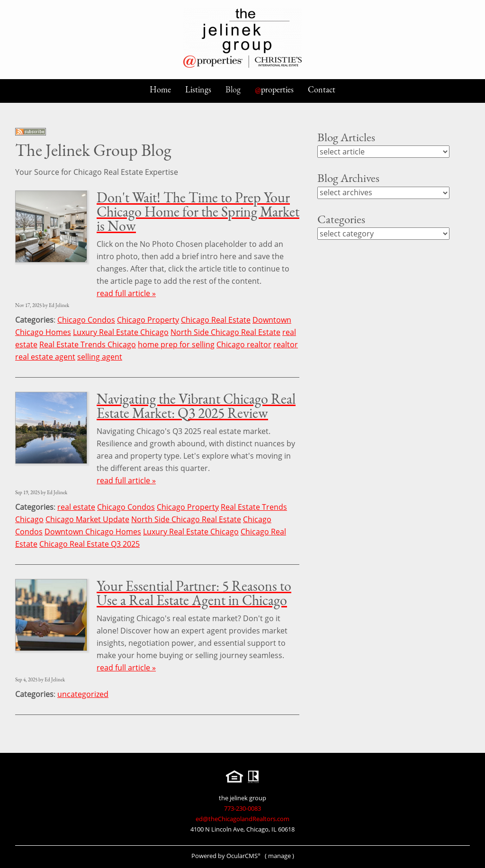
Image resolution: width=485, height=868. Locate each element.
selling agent (100, 357)
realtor (286, 344)
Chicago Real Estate (216, 320)
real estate (76, 507)
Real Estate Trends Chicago (88, 344)
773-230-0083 (242, 808)
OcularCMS (243, 856)
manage (279, 856)
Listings (198, 89)
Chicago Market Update (87, 519)
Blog (233, 89)
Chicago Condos (86, 320)
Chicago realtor (244, 344)
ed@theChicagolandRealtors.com (242, 819)
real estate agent (45, 357)
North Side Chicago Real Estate (225, 332)
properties (274, 89)
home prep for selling (176, 344)
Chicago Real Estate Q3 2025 (90, 544)
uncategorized (83, 694)
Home (160, 89)
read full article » (126, 293)
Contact (322, 89)
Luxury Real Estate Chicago (121, 332)
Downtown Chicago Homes (93, 532)
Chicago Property (148, 320)
